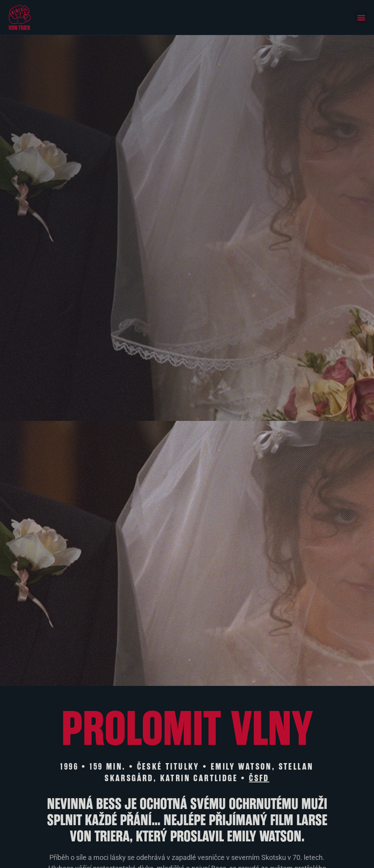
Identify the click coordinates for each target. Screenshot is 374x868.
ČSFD (259, 778)
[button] (361, 17)
